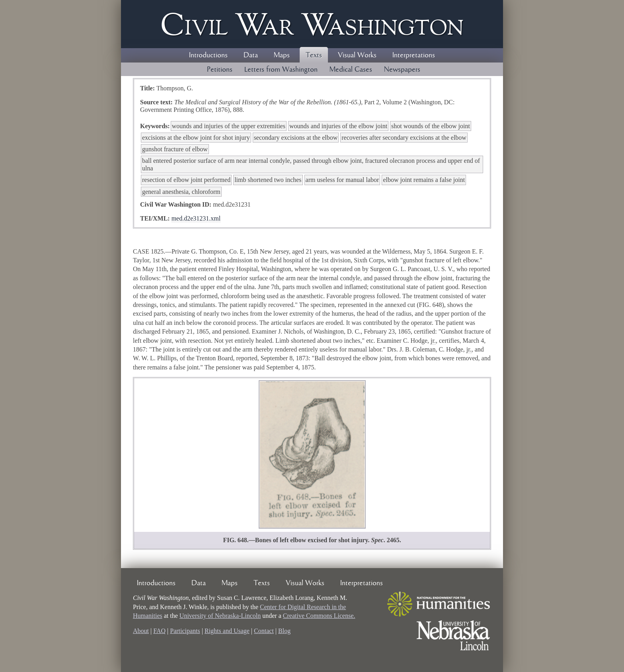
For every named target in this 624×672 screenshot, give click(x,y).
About (141, 631)
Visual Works (357, 55)
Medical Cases (351, 70)
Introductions (208, 55)
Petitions (220, 70)
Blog (284, 631)
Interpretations (414, 55)
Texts (314, 55)
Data (251, 55)
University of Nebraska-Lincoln (220, 616)
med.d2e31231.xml (196, 218)
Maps (282, 55)
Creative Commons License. (319, 616)
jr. (433, 341)
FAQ (159, 631)
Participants (185, 631)
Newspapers (402, 70)
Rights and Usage (227, 631)
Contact (264, 631)
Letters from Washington (281, 70)
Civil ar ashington (312, 24)
